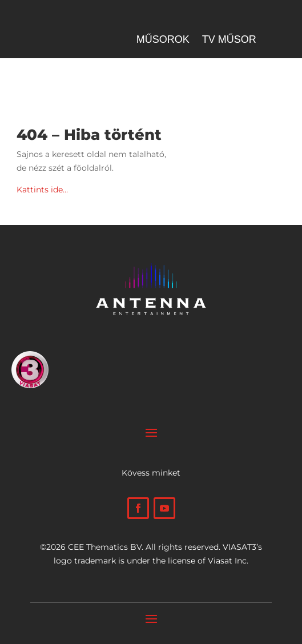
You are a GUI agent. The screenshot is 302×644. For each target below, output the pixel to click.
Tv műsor (229, 40)
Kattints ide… (42, 190)
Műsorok (163, 40)
